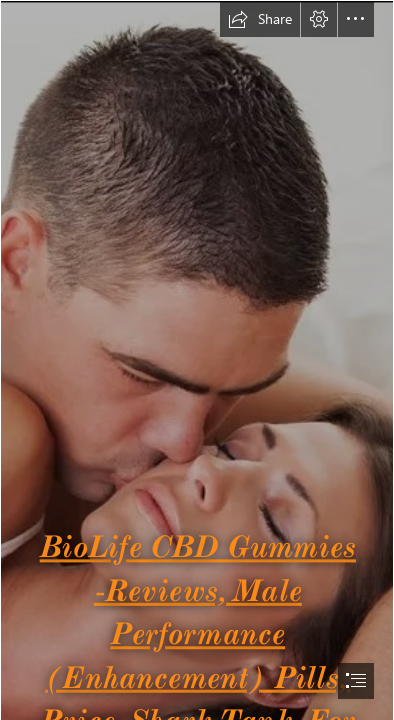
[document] (197, 360)
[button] (260, 19)
